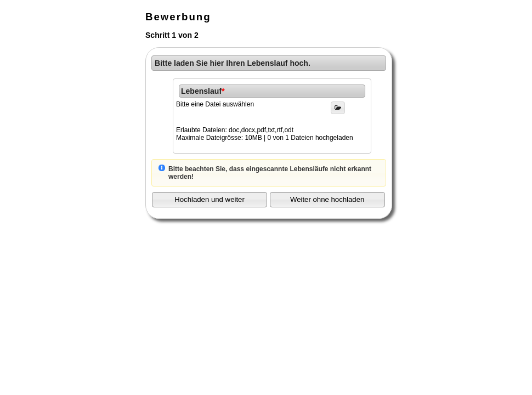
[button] (210, 200)
